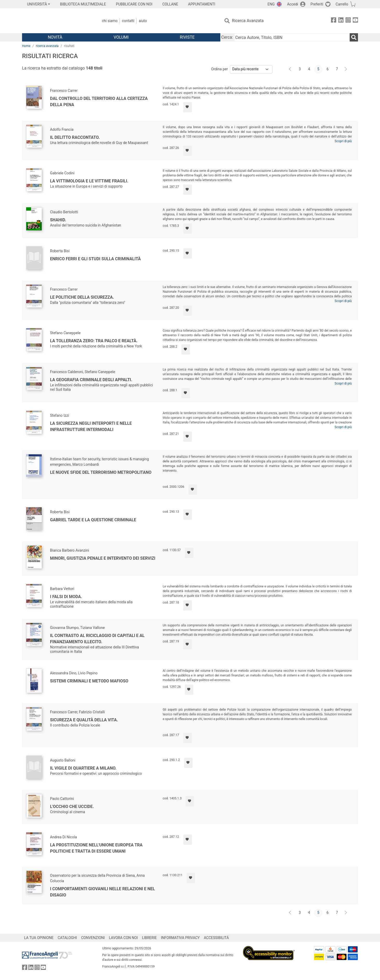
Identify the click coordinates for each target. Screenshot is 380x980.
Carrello (342, 4)
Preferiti (317, 4)
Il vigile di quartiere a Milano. (83, 768)
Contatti (128, 21)
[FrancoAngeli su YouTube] (355, 21)
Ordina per (220, 69)
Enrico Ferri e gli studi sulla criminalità (95, 259)
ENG (271, 4)
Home (26, 46)
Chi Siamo (110, 21)
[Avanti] (346, 69)
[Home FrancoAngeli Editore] (56, 21)
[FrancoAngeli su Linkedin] (341, 21)
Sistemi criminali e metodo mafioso (89, 681)
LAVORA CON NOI (123, 938)
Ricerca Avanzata (248, 21)
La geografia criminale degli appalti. (91, 380)
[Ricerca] (354, 37)
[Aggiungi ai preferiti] (188, 107)
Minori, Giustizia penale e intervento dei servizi (103, 558)
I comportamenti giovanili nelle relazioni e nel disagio (103, 892)
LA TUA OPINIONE (39, 938)
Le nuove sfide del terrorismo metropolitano (101, 472)
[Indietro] (291, 69)
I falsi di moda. (66, 597)
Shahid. (58, 220)
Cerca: (227, 37)
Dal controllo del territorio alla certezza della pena (99, 102)
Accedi (293, 4)
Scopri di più (343, 141)
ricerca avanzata (47, 46)
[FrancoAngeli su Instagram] (348, 21)
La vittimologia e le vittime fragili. (89, 181)
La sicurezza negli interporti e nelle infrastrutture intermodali (91, 426)
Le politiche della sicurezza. (82, 297)
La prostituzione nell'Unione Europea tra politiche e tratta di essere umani (96, 848)
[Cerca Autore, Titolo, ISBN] (292, 37)
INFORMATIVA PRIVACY (180, 938)
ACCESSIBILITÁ (216, 938)
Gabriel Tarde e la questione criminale (93, 520)
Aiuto (143, 21)
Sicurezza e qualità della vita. (84, 720)
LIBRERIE (149, 938)
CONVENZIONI (93, 938)
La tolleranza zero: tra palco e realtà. (94, 341)
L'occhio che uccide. (72, 807)
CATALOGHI (67, 938)
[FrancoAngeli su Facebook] (334, 21)
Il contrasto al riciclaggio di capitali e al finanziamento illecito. (97, 639)
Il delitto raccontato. (75, 137)
